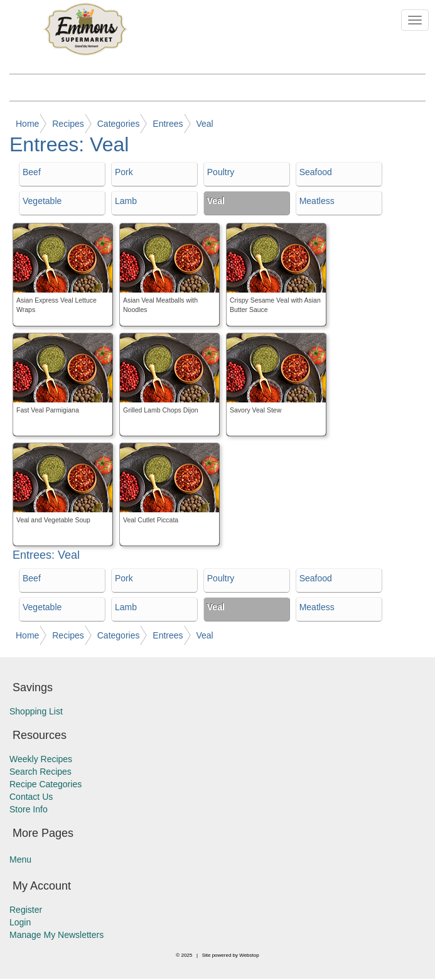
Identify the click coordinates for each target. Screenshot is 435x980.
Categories (119, 124)
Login (20, 922)
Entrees (168, 124)
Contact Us (31, 797)
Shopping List (36, 711)
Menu (20, 859)
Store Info (29, 809)
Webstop (249, 955)
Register (26, 910)
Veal (204, 124)
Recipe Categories (46, 784)
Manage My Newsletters (56, 935)
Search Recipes (40, 772)
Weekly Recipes (41, 759)
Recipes (68, 124)
